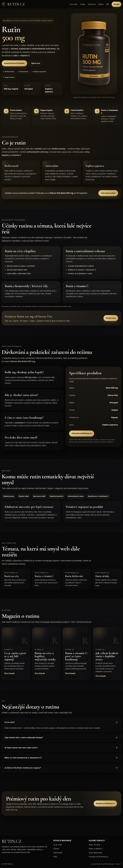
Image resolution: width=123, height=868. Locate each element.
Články (101, 4)
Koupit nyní (111, 318)
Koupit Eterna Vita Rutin (14, 63)
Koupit (116, 4)
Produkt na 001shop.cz (98, 857)
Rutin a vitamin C (96, 849)
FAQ (108, 4)
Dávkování (92, 4)
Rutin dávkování (95, 853)
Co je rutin (74, 4)
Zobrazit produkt (108, 193)
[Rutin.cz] (13, 4)
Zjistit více (36, 63)
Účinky (83, 4)
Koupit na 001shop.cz (105, 803)
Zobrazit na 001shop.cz (82, 433)
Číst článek (9, 673)
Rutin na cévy (94, 845)
